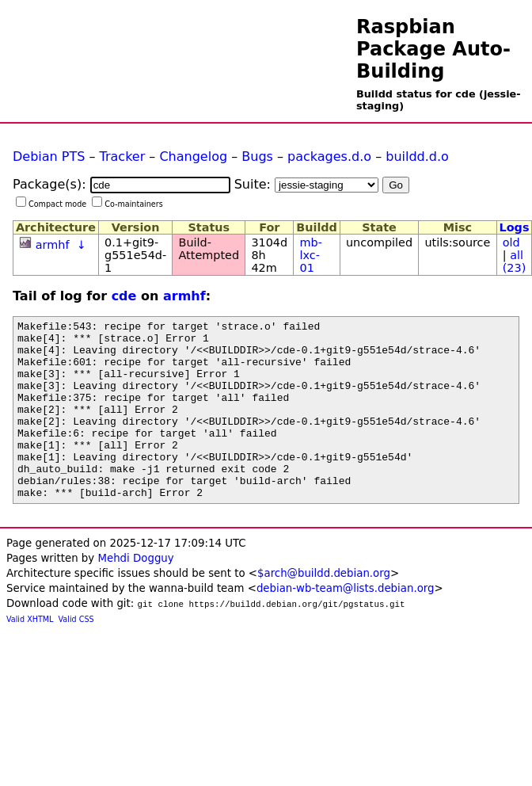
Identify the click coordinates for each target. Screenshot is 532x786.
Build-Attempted (209, 249)
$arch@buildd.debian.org (324, 609)
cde (124, 296)
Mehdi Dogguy (135, 594)
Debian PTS (49, 156)
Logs (515, 227)
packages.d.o (329, 156)
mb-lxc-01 (311, 255)
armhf (53, 245)
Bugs (257, 156)
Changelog (193, 156)
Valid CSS (76, 655)
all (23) (515, 261)
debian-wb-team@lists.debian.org (346, 624)
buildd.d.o (417, 156)
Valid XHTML (30, 655)
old (511, 242)
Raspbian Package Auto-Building (433, 49)
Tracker (123, 156)
